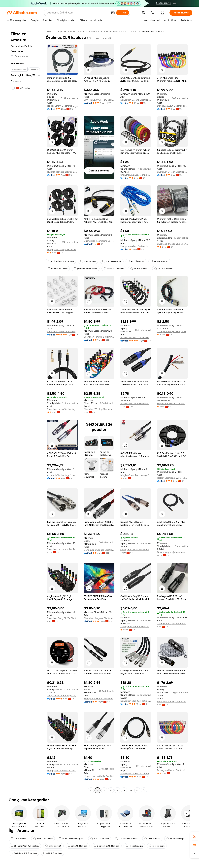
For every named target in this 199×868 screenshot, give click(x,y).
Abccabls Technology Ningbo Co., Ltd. (62, 475)
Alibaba (50, 31)
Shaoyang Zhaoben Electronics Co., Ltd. (172, 244)
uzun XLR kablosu (78, 846)
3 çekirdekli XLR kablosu (107, 846)
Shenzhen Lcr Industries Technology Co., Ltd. (62, 549)
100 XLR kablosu (164, 269)
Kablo (134, 31)
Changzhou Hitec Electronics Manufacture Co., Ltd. (136, 550)
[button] (113, 13)
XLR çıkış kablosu (112, 261)
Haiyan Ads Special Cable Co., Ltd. (172, 403)
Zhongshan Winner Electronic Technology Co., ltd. (136, 627)
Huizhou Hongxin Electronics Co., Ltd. (62, 172)
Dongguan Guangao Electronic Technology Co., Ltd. (99, 550)
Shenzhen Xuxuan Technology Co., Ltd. (136, 175)
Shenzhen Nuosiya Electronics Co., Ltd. (172, 702)
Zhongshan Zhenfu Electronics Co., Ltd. (99, 699)
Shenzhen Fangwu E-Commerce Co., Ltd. (99, 337)
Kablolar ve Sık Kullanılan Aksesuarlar (108, 31)
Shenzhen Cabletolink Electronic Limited (136, 403)
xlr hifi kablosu (136, 261)
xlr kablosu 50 (53, 846)
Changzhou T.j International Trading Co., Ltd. (172, 624)
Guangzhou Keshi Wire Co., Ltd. (99, 241)
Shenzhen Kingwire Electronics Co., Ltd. (99, 618)
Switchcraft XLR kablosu (24, 853)
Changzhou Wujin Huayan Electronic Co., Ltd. (172, 331)
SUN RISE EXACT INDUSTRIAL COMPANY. (99, 100)
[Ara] (123, 13)
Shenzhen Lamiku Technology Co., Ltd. (62, 331)
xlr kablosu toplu (176, 839)
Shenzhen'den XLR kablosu (25, 846)
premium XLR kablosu (86, 269)
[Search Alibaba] (78, 13)
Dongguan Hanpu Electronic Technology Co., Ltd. (172, 770)
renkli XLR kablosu (114, 269)
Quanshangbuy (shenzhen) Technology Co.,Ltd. (172, 552)
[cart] (153, 13)
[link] (195, 836)
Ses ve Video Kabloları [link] (153, 31)
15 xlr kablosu (152, 839)
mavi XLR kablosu (58, 269)
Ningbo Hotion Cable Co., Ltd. (99, 776)
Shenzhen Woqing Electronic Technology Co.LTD (99, 409)
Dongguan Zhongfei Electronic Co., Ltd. (62, 249)
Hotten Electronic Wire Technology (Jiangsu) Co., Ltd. (172, 478)
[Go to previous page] (91, 790)
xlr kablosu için (134, 846)
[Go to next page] (144, 790)
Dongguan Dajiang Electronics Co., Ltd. (136, 100)
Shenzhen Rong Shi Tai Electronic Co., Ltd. (62, 618)
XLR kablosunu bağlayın (71, 839)
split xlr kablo (157, 846)
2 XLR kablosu (19, 839)
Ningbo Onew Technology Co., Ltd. (136, 475)
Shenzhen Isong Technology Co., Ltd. (62, 409)
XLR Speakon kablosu (127, 839)
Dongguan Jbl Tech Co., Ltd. (61, 771)
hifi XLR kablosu (139, 269)
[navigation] (25, 411)
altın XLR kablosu (43, 839)
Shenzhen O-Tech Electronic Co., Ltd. (172, 172)
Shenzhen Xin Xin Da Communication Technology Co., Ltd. (136, 774)
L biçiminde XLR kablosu (61, 261)
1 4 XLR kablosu (159, 261)
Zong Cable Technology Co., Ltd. (62, 696)
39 (137, 790)
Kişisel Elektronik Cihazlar (71, 31)
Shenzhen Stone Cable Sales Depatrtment (136, 337)
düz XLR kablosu (100, 839)
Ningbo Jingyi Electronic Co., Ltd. (62, 106)
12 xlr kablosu (88, 261)
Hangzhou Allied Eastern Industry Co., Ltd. (136, 246)
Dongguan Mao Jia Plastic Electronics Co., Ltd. (136, 701)
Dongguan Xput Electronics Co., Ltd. (172, 106)
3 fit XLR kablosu (52, 853)
